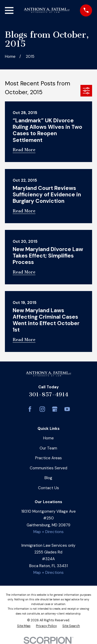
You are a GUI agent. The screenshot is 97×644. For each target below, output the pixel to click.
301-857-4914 (48, 394)
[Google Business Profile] (55, 409)
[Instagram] (42, 409)
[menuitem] (24, 626)
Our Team (48, 448)
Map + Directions (48, 532)
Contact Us (48, 488)
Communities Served (48, 468)
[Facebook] (30, 409)
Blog (48, 478)
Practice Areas (48, 458)
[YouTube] (67, 409)
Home (48, 438)
